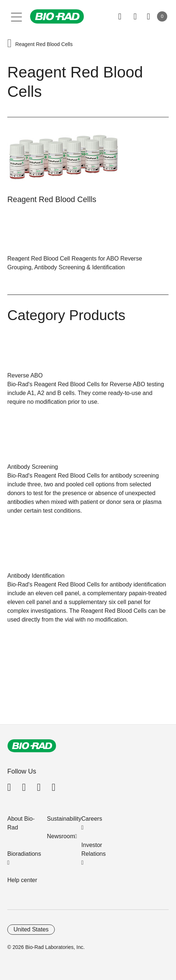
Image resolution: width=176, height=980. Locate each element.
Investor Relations (94, 849)
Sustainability (64, 819)
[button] (9, 44)
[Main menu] (17, 16)
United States (31, 929)
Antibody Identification (36, 576)
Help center (22, 880)
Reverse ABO (25, 375)
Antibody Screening (33, 467)
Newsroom (61, 836)
